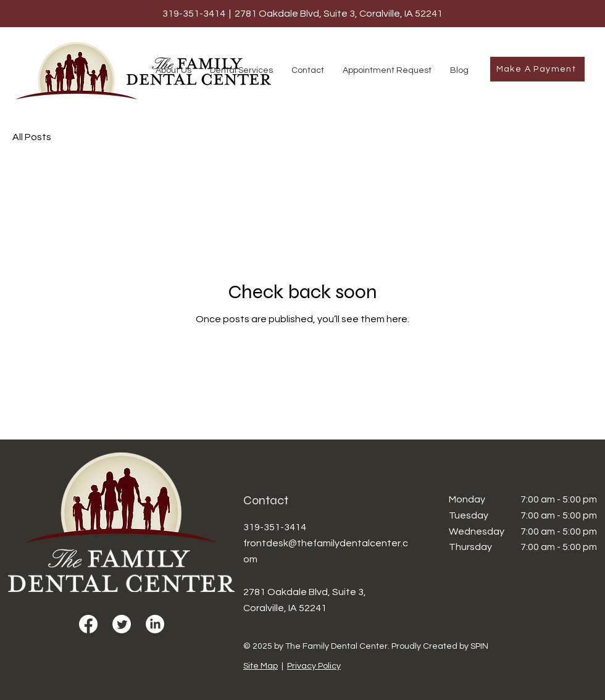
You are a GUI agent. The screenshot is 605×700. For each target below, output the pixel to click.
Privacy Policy (314, 666)
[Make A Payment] (537, 69)
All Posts (32, 137)
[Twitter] (122, 624)
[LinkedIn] (155, 624)
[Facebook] (88, 624)
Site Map (261, 666)
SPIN (479, 646)
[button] (173, 70)
